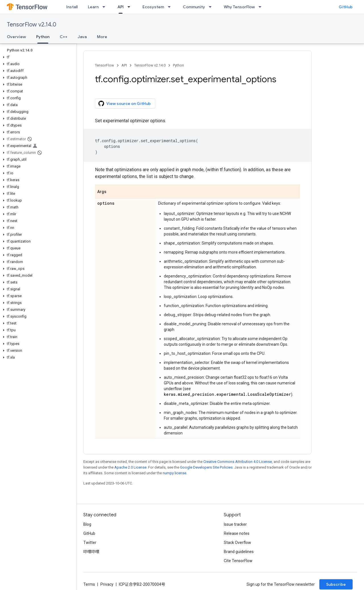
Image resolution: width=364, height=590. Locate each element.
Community (194, 7)
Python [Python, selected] (43, 37)
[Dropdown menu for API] (131, 7)
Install (72, 7)
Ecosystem (153, 7)
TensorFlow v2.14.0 (32, 25)
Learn (93, 7)
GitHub (346, 7)
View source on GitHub (125, 103)
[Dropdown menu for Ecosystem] (171, 7)
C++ (64, 37)
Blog (87, 524)
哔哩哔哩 (91, 552)
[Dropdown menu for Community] (212, 7)
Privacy (107, 584)
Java (82, 37)
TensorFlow (105, 65)
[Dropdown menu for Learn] (106, 7)
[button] (37, 57)
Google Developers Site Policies (206, 467)
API (124, 65)
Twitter (90, 543)
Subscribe (336, 584)
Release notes (237, 533)
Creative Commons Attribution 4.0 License (238, 462)
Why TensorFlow (239, 7)
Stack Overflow (237, 543)
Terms (89, 584)
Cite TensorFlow (238, 561)
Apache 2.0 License (130, 467)
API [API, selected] (121, 7)
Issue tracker (235, 524)
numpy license (174, 473)
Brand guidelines (239, 552)
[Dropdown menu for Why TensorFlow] (262, 7)
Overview (16, 37)
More (102, 37)
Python (178, 65)
